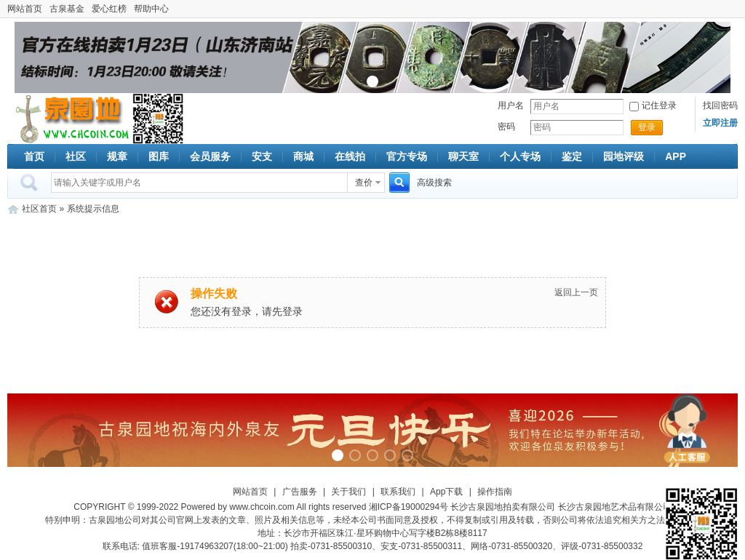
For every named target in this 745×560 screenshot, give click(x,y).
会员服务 (210, 156)
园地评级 (624, 156)
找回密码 (720, 105)
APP (676, 156)
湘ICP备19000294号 (409, 507)
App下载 (446, 492)
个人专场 (520, 156)
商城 (303, 156)
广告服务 (300, 492)
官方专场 (407, 156)
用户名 (511, 105)
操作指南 (495, 492)
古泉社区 (70, 119)
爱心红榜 (109, 9)
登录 (647, 127)
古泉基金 (67, 9)
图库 (159, 156)
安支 (262, 156)
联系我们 (398, 492)
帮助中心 (151, 9)
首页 (34, 156)
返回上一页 (576, 292)
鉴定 (572, 156)
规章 (117, 156)
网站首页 (25, 9)
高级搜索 (434, 183)
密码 (506, 127)
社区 (76, 156)
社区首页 (39, 209)
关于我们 (348, 492)
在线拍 (350, 156)
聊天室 (463, 156)
